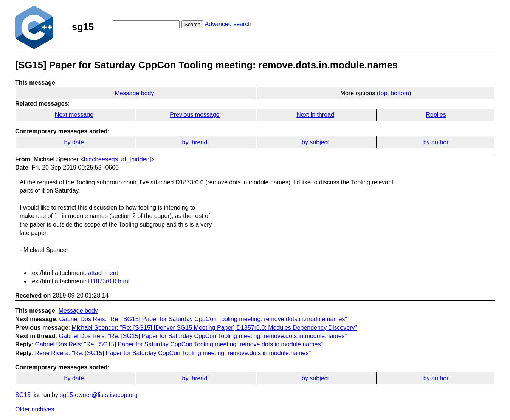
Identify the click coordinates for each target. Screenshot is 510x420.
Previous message (195, 115)
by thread (195, 142)
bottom (400, 93)
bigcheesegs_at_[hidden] (118, 159)
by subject (315, 142)
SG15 (23, 395)
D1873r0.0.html (109, 281)
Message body (134, 93)
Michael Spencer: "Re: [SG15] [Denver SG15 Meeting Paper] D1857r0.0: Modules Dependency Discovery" (214, 328)
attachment (103, 273)
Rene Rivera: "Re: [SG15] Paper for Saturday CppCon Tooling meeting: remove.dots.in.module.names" (173, 353)
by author (436, 142)
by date (74, 142)
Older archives (35, 409)
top (383, 93)
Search (192, 24)
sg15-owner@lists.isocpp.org (99, 395)
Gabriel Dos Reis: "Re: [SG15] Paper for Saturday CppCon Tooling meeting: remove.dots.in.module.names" (203, 319)
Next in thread (315, 115)
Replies (436, 115)
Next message (74, 115)
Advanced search (228, 24)
